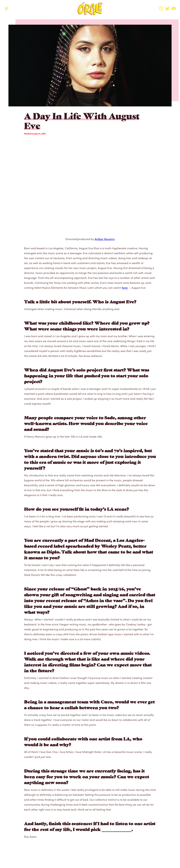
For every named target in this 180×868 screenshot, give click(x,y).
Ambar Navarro (105, 239)
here (125, 288)
